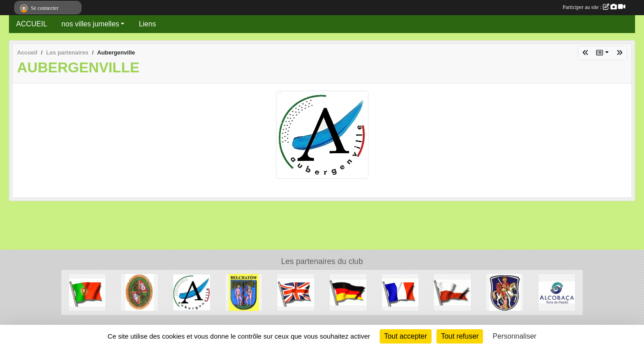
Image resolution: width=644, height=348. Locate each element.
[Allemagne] (348, 292)
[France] (400, 292)
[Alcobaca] (557, 292)
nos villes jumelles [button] (90, 24)
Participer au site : (594, 7)
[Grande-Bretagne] (296, 292)
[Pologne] (452, 292)
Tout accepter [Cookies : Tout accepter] (406, 336)
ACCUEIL (32, 24)
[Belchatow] (244, 292)
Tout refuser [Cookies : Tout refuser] (460, 336)
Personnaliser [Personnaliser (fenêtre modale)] (515, 336)
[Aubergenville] (192, 292)
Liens (147, 24)
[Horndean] (139, 292)
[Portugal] (87, 292)
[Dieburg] (505, 292)
